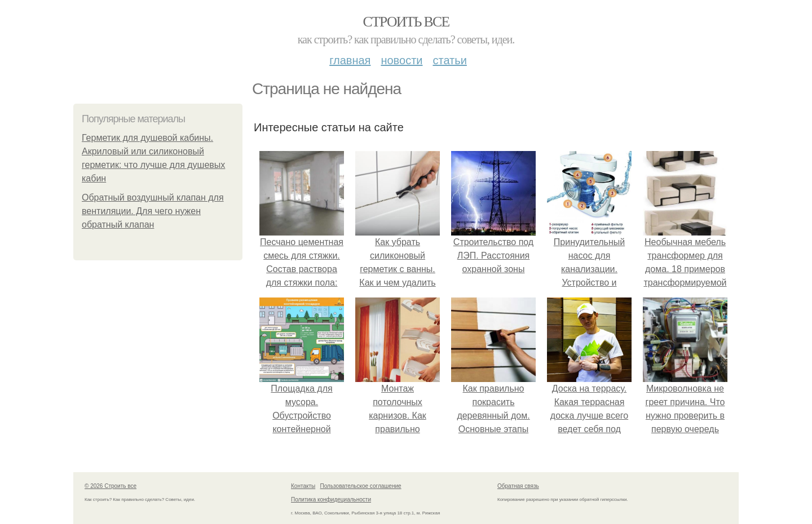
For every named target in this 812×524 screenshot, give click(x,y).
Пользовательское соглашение (361, 486)
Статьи (449, 60)
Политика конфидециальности (331, 499)
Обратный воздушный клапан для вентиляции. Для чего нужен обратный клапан (153, 211)
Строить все (406, 22)
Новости (401, 60)
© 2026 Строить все (111, 486)
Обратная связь (518, 486)
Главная (350, 60)
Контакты (303, 486)
